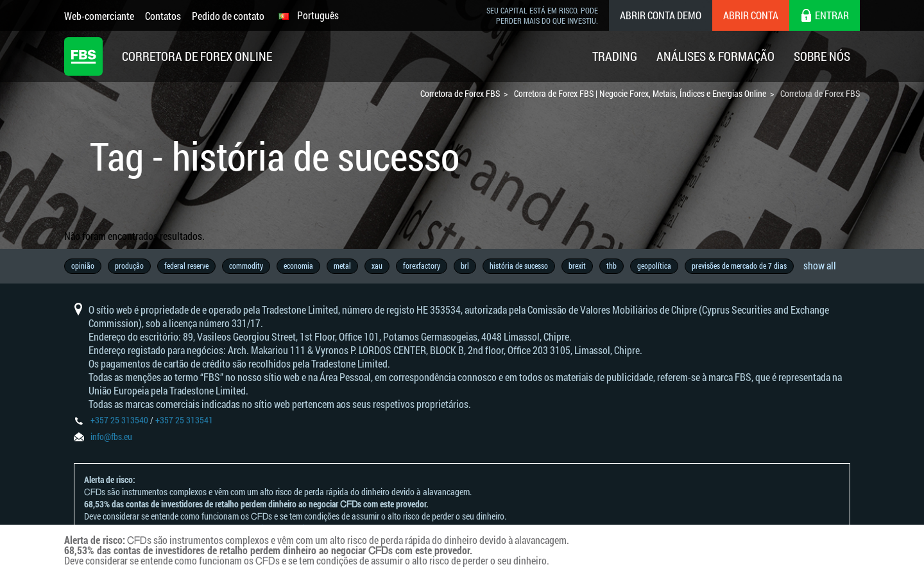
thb (612, 266)
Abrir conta (751, 15)
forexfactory (422, 266)
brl (465, 266)
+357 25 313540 (119, 420)
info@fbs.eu (111, 436)
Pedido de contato (228, 16)
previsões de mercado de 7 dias (739, 266)
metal (342, 266)
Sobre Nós (822, 56)
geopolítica (654, 266)
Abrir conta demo (661, 15)
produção (129, 266)
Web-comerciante (99, 16)
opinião (83, 266)
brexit (577, 266)
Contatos (163, 16)
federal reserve (186, 266)
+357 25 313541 (184, 420)
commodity (246, 266)
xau (377, 266)
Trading (615, 56)
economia (298, 266)
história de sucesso (519, 266)
